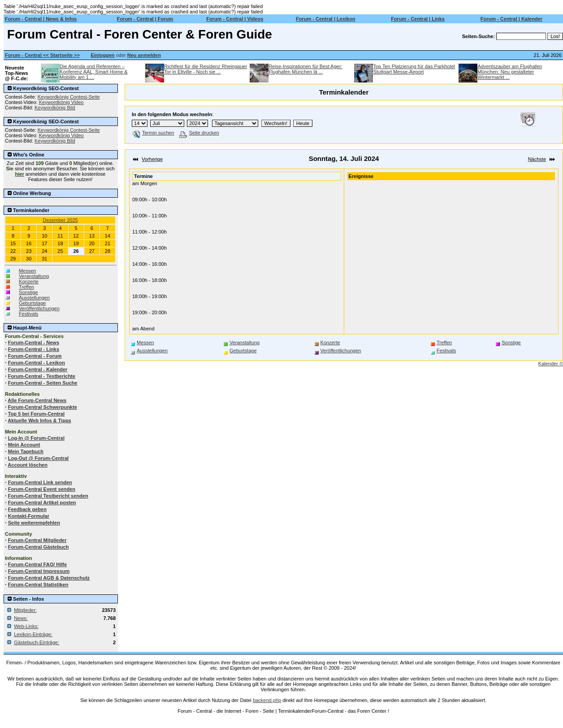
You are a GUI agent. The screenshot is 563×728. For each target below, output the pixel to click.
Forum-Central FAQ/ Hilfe (37, 564)
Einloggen (102, 55)
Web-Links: (26, 626)
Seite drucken (199, 133)
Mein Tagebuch (26, 451)
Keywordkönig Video (61, 102)
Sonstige (28, 292)
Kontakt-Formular (29, 516)
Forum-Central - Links (34, 349)
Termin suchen (154, 133)
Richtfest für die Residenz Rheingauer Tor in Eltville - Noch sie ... (206, 69)
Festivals (28, 314)
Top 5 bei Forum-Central (36, 414)
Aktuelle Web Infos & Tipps (39, 420)
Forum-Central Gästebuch (39, 547)
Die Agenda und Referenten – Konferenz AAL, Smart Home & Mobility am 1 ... (94, 72)
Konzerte (29, 282)
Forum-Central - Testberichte (42, 376)
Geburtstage (32, 303)
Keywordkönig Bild (55, 108)
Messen (28, 271)
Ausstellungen (34, 298)
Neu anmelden (144, 55)
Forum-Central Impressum (39, 571)
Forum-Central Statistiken (38, 585)
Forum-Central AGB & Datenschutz (49, 578)
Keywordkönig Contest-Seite (69, 97)
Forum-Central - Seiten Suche (43, 383)
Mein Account (24, 445)
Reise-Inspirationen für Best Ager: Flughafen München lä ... (305, 69)
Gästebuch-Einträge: (37, 642)
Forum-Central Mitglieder (37, 540)
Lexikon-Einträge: (33, 634)
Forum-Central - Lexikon (37, 363)
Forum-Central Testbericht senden (48, 496)
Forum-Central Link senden (40, 482)
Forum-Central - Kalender (38, 369)
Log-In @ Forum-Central (36, 438)
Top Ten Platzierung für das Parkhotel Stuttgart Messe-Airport (414, 69)
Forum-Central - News (34, 342)
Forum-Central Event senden (42, 489)
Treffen (26, 287)
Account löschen (28, 465)
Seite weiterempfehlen (34, 523)
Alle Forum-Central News (37, 400)
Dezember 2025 (60, 220)
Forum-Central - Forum (35, 356)
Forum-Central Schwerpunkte (43, 407)
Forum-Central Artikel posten (42, 503)
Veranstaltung (34, 276)
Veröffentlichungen (39, 308)
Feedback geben (27, 509)
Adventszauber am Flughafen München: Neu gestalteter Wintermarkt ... (510, 72)
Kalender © (551, 364)
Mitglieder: (25, 610)
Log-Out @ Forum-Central (38, 458)
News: (21, 618)
